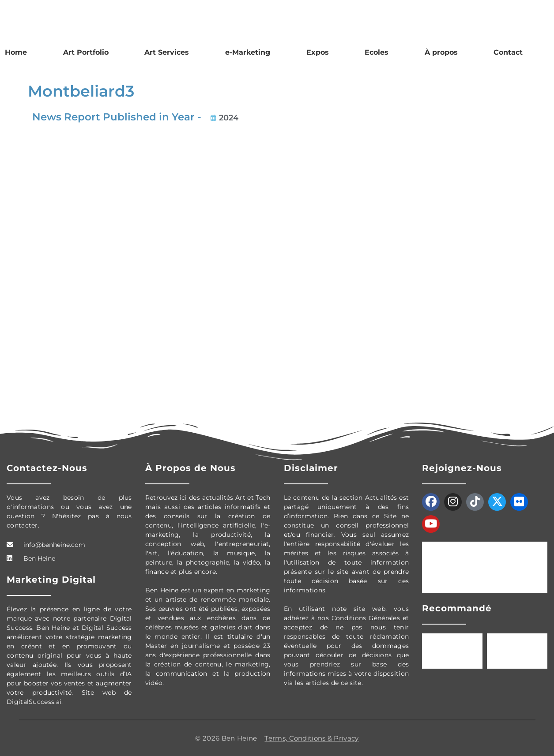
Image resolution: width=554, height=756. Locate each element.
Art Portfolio (86, 52)
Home (16, 52)
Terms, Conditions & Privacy (311, 738)
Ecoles (377, 52)
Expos (318, 52)
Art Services (167, 52)
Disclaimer (311, 468)
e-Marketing (248, 52)
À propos (441, 52)
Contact (508, 52)
